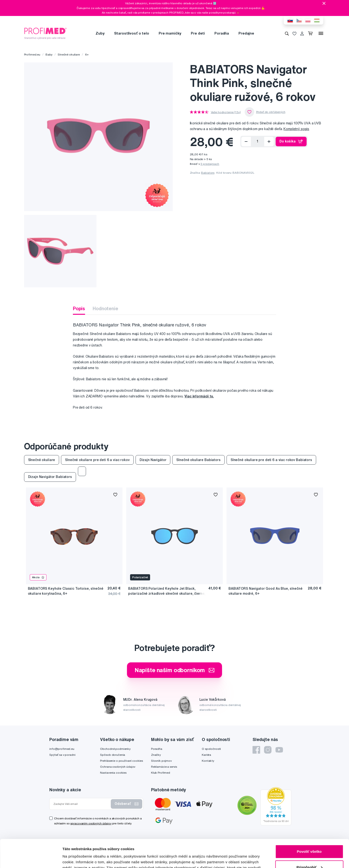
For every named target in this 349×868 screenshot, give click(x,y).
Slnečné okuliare (69, 54)
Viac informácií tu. (199, 396)
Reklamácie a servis (164, 767)
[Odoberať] (246, 142)
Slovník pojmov (161, 761)
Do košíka (291, 142)
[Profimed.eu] (46, 33)
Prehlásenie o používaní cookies (121, 761)
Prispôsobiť (309, 839)
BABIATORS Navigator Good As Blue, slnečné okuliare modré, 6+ (265, 591)
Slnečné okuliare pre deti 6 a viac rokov (97, 460)
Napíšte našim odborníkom (175, 670)
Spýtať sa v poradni (62, 755)
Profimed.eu (32, 54)
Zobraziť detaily (76, 859)
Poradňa (222, 33)
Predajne (246, 33)
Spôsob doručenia (113, 755)
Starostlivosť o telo (132, 33)
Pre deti (198, 33)
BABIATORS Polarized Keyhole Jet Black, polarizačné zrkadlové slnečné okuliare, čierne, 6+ (167, 591)
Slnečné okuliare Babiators (198, 460)
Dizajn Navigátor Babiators (50, 477)
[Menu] (321, 33)
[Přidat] (269, 142)
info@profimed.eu (62, 749)
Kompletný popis (296, 129)
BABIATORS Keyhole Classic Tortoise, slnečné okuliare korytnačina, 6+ (66, 591)
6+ (87, 54)
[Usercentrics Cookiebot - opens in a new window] (31, 859)
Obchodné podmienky (115, 749)
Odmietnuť (309, 855)
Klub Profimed (161, 773)
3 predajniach (210, 164)
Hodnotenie (105, 308)
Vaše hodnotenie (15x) (226, 112)
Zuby (100, 33)
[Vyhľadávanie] (287, 33)
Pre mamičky (170, 33)
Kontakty (208, 761)
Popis (79, 308)
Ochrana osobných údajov (118, 767)
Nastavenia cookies (113, 773)
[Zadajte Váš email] (81, 804)
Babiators (208, 173)
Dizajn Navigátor (153, 460)
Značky (156, 755)
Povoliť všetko (309, 824)
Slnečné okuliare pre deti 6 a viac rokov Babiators (271, 460)
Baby (49, 54)
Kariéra (206, 755)
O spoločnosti (211, 749)
